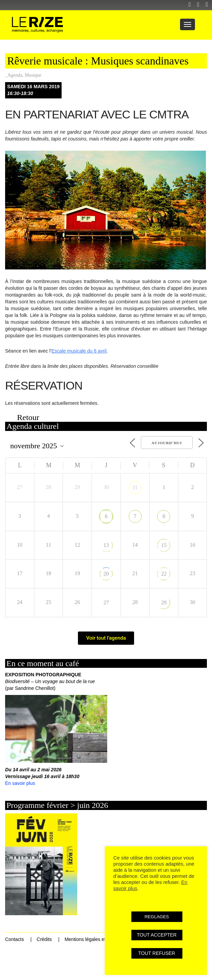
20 (106, 574)
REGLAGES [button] (157, 917)
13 (106, 545)
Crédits (44, 939)
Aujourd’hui (167, 443)
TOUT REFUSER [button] (157, 953)
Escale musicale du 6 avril (79, 351)
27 (106, 602)
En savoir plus (20, 783)
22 (164, 574)
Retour (28, 417)
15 (164, 545)
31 (135, 487)
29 (164, 602)
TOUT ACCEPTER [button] (157, 935)
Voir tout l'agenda (106, 638)
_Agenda (14, 75)
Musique (33, 75)
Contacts (14, 939)
